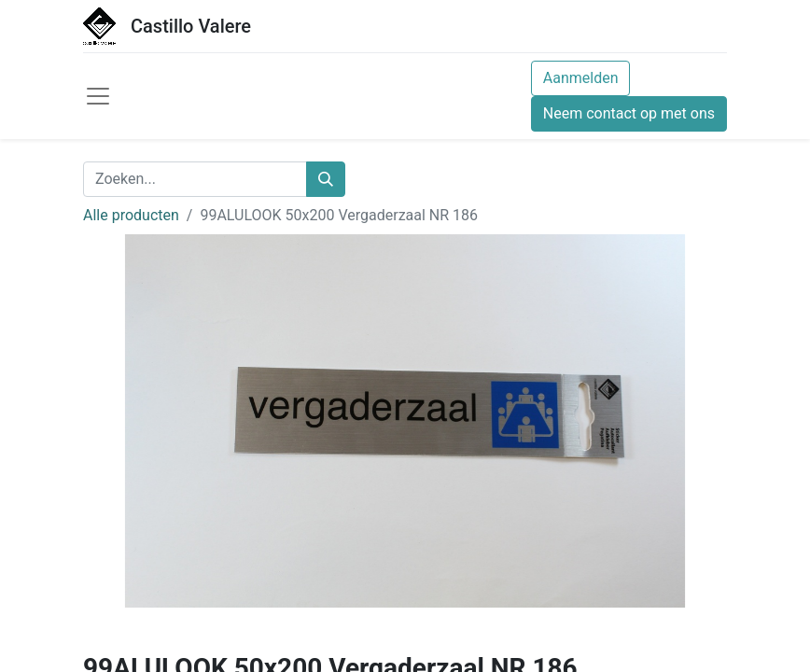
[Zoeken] (326, 179)
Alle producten (131, 215)
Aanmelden (581, 78)
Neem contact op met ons (629, 113)
